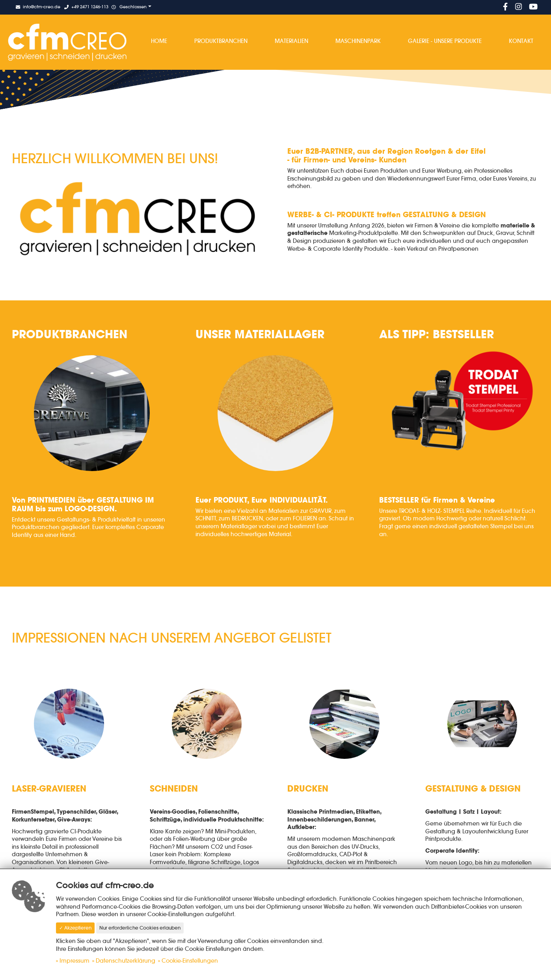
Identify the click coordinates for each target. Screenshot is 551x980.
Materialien (291, 41)
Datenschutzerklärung (126, 961)
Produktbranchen (221, 41)
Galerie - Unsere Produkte (445, 41)
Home (159, 41)
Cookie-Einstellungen (190, 961)
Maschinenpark (358, 41)
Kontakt (521, 41)
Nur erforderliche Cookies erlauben (140, 928)
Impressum (74, 961)
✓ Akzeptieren (75, 928)
